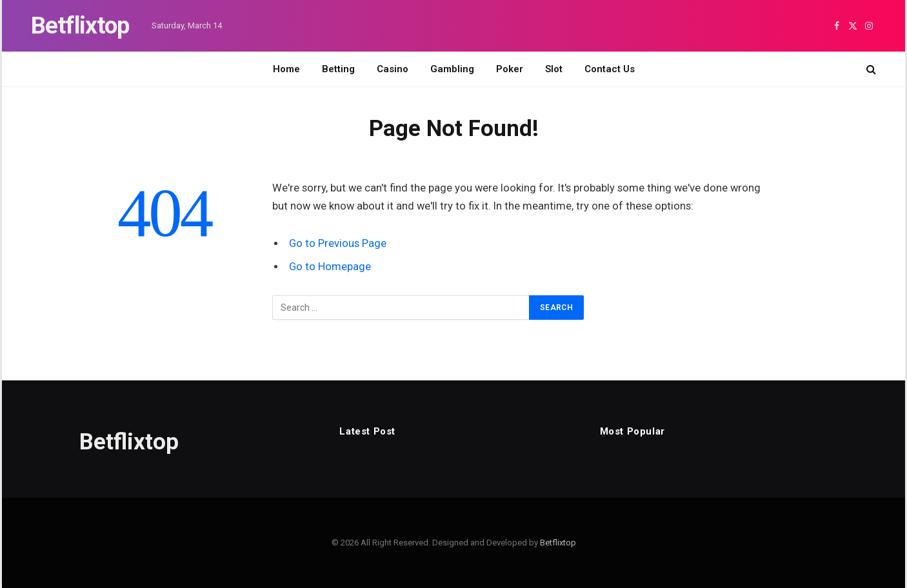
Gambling (452, 69)
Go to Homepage (330, 267)
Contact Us (610, 69)
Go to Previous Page (338, 243)
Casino (393, 69)
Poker (510, 69)
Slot (554, 69)
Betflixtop (558, 543)
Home (286, 69)
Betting (338, 69)
